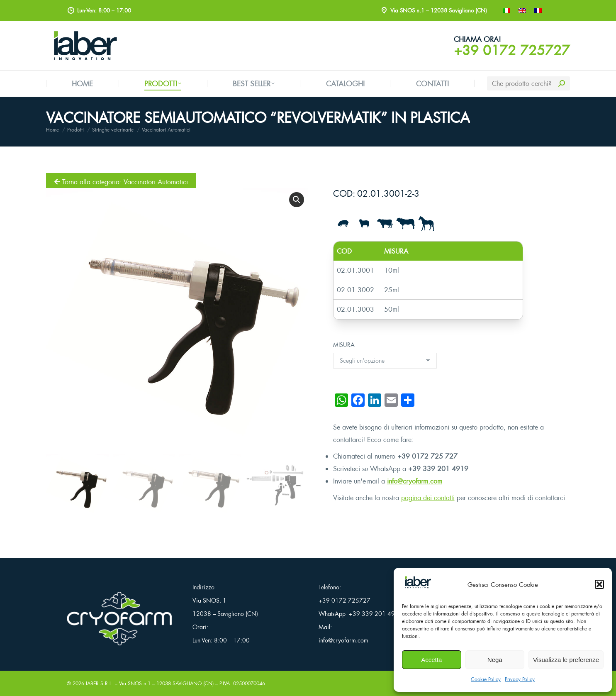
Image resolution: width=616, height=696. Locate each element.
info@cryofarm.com (415, 481)
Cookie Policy (486, 679)
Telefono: (330, 587)
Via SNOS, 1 (209, 600)
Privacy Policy (520, 679)
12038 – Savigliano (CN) (225, 614)
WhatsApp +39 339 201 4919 (360, 614)
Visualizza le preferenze (566, 660)
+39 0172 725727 (512, 50)
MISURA (344, 345)
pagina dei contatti (428, 498)
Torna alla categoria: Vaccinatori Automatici (121, 182)
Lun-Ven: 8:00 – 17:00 (221, 640)
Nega (495, 660)
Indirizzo (203, 587)
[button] (599, 584)
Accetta (431, 660)
